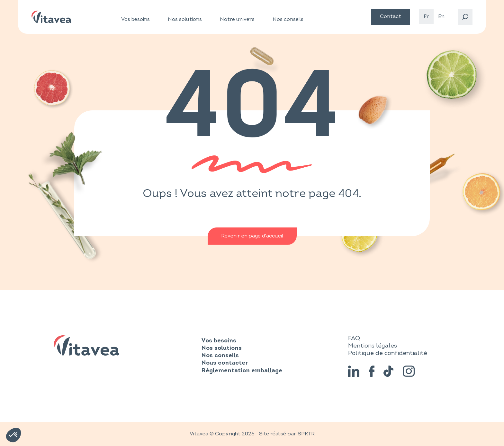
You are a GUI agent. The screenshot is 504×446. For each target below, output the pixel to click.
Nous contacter (225, 363)
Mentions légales (373, 346)
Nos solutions (185, 19)
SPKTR (306, 434)
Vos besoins (135, 19)
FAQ (354, 338)
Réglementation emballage (242, 371)
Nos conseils (288, 19)
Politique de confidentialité (388, 353)
